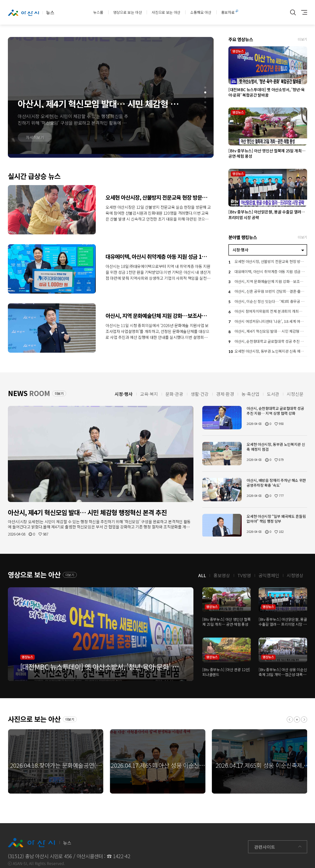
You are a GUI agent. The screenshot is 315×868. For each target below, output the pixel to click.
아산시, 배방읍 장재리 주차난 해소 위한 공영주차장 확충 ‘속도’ (276, 483)
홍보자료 (228, 12)
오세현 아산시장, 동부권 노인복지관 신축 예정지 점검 (268, 352)
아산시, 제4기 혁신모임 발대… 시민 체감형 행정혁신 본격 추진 (268, 332)
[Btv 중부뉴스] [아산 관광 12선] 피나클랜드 (226, 672)
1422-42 (122, 856)
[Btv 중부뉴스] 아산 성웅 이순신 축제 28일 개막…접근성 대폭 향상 (283, 672)
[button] (205, 87)
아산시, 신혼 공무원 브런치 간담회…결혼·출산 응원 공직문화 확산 (268, 292)
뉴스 (31, 13)
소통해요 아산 (201, 12)
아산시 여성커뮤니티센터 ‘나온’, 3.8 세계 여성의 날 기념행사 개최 (268, 322)
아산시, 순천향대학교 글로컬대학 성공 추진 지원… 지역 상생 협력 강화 (268, 342)
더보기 (302, 39)
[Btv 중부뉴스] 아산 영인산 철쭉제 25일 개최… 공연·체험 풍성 (268, 126)
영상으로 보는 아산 (128, 12)
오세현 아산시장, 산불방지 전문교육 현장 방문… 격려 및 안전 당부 (52, 210)
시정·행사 (240, 250)
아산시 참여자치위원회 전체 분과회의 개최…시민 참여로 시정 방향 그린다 (268, 312)
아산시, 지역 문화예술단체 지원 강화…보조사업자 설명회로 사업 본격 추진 (52, 328)
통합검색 (293, 12)
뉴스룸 (98, 12)
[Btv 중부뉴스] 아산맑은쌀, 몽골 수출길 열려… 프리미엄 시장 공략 (268, 188)
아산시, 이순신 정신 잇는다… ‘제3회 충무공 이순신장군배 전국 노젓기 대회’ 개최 (268, 302)
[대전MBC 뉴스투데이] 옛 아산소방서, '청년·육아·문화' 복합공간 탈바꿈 (268, 65)
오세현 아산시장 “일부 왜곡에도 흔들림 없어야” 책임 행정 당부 (276, 519)
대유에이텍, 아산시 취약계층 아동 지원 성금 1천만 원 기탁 (52, 269)
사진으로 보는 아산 (166, 12)
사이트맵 (303, 12)
